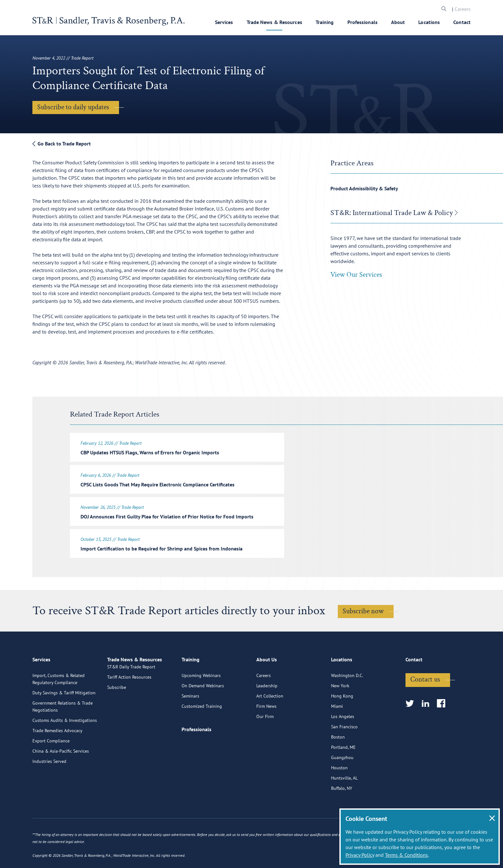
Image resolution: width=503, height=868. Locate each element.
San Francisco (344, 749)
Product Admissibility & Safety (364, 188)
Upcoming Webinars (201, 698)
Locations (429, 22)
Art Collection (270, 719)
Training (325, 22)
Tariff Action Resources (129, 708)
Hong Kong (342, 719)
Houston (339, 790)
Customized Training (202, 729)
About (398, 22)
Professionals (362, 22)
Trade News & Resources (274, 22)
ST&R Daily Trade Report (131, 698)
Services (224, 22)
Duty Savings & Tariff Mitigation (64, 715)
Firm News (266, 729)
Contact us (425, 702)
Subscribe (117, 719)
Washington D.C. (347, 698)
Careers (463, 9)
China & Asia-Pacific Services (61, 774)
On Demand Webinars (203, 708)
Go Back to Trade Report (62, 144)
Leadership (267, 708)
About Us (267, 685)
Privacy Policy (360, 855)
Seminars (190, 719)
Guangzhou (342, 780)
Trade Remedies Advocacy (57, 753)
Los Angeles (343, 739)
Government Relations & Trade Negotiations (63, 729)
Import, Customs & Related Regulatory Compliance (59, 702)
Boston (338, 760)
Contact (462, 22)
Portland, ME (343, 770)
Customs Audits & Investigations (65, 743)
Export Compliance (51, 764)
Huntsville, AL (344, 801)
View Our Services (356, 275)
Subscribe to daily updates (73, 107)
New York (340, 708)
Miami (337, 729)
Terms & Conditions (406, 855)
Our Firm (265, 739)
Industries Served (49, 784)
